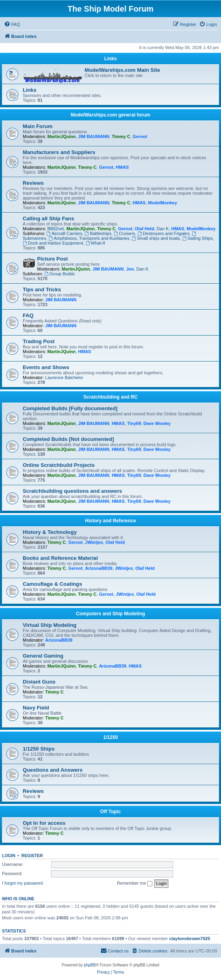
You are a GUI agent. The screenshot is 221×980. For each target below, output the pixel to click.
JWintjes (94, 542)
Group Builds (59, 274)
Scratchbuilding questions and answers (72, 491)
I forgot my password (22, 883)
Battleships (98, 233)
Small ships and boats (156, 238)
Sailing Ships (197, 238)
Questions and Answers (53, 770)
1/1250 (111, 737)
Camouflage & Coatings (52, 584)
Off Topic (110, 812)
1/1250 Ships (39, 749)
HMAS (122, 167)
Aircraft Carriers (64, 233)
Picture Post (52, 259)
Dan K (163, 229)
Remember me (135, 883)
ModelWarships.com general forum (110, 115)
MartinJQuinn (62, 136)
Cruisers (124, 233)
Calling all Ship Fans (48, 218)
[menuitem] (12, 24)
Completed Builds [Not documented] (68, 439)
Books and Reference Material (60, 558)
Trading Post (39, 341)
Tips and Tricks (42, 289)
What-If (95, 243)
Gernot (140, 136)
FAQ (28, 315)
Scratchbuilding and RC (110, 397)
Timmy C (121, 136)
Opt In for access (44, 823)
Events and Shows (46, 367)
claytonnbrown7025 (190, 939)
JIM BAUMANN (94, 136)
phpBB (90, 965)
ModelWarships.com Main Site (122, 70)
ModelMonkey (163, 203)
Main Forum (38, 126)
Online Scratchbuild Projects (59, 465)
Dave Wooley (157, 423)
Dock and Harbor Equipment (53, 243)
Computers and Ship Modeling (110, 614)
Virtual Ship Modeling (50, 625)
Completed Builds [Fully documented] (70, 408)
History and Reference (110, 521)
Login (9, 856)
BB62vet (56, 229)
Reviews (33, 183)
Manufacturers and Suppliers (59, 152)
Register (32, 856)
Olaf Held (144, 229)
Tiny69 (134, 423)
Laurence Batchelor (64, 377)
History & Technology (50, 532)
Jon (130, 269)
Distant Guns (39, 682)
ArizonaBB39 (99, 568)
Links (110, 59)
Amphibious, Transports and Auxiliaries (89, 238)
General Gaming (43, 656)
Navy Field (36, 708)
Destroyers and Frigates (164, 233)
